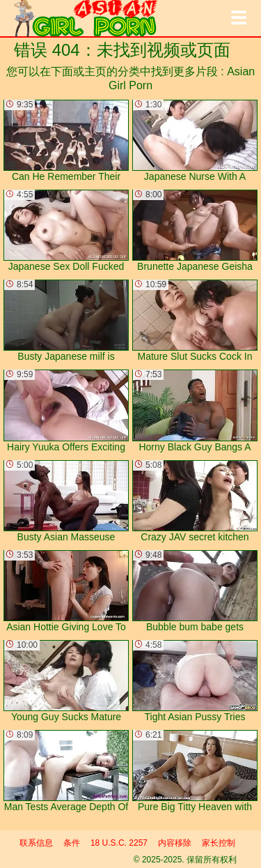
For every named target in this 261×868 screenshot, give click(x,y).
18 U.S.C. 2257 (119, 843)
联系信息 (36, 843)
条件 (72, 843)
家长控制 (219, 843)
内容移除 (175, 843)
